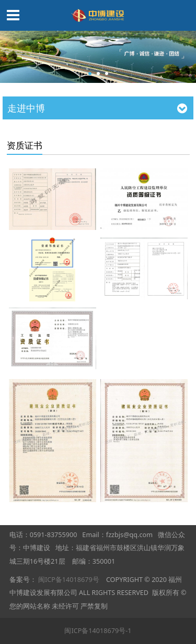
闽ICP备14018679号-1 (98, 630)
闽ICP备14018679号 (69, 579)
